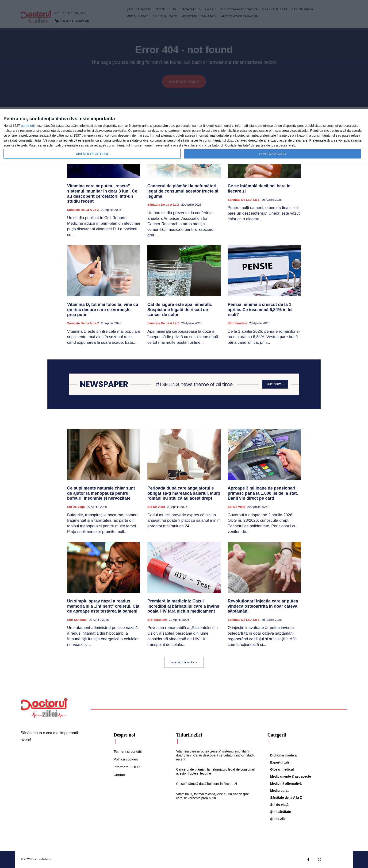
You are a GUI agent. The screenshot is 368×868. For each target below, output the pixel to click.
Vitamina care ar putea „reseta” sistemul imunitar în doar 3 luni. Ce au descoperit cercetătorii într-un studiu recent (102, 194)
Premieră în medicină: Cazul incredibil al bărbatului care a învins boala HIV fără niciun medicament (183, 606)
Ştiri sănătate (237, 323)
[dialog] (184, 137)
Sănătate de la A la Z (83, 210)
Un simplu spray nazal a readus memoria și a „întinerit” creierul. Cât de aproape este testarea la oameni (103, 606)
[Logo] (44, 708)
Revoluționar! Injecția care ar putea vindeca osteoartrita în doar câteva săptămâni (263, 606)
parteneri (27, 126)
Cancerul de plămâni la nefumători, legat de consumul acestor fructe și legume (183, 191)
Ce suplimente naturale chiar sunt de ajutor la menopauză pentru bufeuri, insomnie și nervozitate (101, 493)
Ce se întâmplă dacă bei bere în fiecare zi (206, 784)
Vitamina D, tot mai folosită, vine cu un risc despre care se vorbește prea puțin (103, 310)
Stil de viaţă (76, 507)
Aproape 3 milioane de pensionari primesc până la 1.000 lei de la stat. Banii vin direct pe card (263, 493)
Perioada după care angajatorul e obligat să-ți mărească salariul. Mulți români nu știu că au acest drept (184, 493)
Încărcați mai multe (184, 662)
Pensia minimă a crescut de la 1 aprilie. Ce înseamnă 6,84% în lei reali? (260, 310)
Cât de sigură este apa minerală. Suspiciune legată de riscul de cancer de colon (180, 310)
